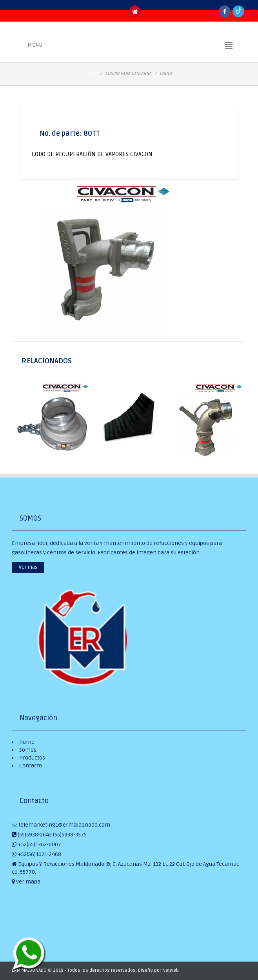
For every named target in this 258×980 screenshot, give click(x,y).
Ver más (28, 567)
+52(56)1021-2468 (36, 854)
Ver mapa (26, 882)
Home (91, 74)
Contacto (31, 766)
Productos (32, 758)
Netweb (171, 970)
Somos (28, 750)
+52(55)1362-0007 (36, 844)
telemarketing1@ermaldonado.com (61, 825)
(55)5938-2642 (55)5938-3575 (49, 835)
